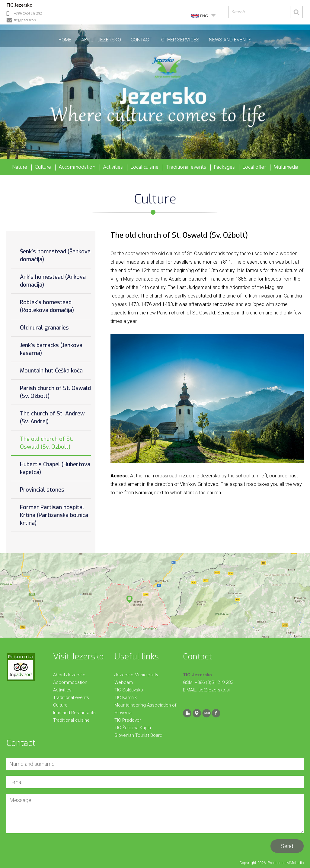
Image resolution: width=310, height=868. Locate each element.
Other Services (180, 40)
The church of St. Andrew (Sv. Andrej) (52, 418)
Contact (141, 40)
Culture (43, 167)
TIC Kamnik (126, 697)
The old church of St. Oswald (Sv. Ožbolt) (47, 443)
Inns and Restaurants (74, 713)
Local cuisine (144, 167)
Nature (20, 167)
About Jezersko (101, 40)
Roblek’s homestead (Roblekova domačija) (47, 306)
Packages (224, 167)
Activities (113, 167)
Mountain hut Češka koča (51, 371)
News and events (230, 40)
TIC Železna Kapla (133, 728)
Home (65, 40)
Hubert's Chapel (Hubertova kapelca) (55, 468)
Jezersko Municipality (136, 675)
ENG (204, 16)
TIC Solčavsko (129, 690)
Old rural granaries (44, 328)
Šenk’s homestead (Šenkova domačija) (55, 255)
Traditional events (186, 167)
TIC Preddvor (128, 720)
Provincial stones (42, 490)
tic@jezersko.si (25, 20)
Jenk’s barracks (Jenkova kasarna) (51, 349)
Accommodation (77, 167)
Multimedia (286, 167)
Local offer (254, 167)
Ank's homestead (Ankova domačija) (53, 281)
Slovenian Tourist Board (138, 735)
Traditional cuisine (71, 720)
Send (287, 846)
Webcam (124, 682)
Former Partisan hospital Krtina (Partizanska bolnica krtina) (54, 515)
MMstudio (295, 863)
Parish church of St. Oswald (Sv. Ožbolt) (55, 392)
